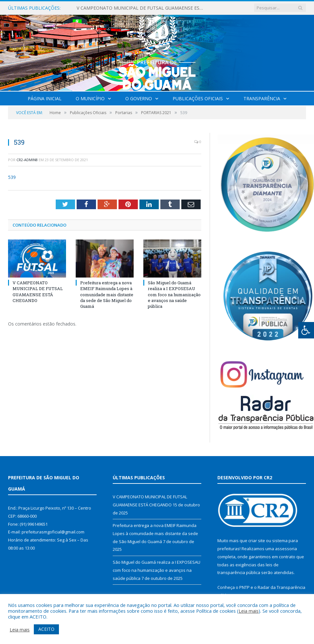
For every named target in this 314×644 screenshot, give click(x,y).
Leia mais (249, 611)
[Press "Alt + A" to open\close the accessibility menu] (306, 330)
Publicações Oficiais (198, 98)
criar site (257, 541)
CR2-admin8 (27, 160)
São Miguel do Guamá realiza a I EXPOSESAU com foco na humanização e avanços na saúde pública (174, 294)
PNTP (244, 587)
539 (12, 177)
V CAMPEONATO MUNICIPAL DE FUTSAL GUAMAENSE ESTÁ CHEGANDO (143, 8)
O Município (90, 98)
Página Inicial (45, 98)
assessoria (286, 549)
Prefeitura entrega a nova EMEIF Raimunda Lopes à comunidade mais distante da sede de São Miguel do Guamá (107, 294)
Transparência (262, 98)
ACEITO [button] (46, 629)
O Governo (139, 98)
